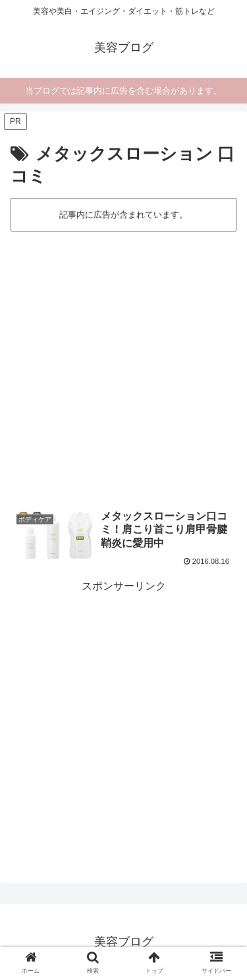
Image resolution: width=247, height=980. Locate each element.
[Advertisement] (123, 364)
